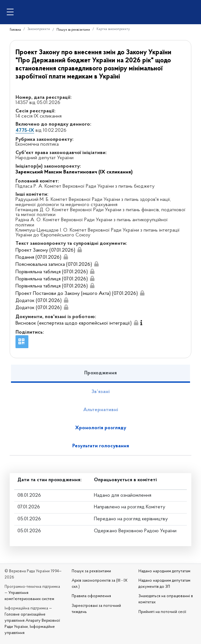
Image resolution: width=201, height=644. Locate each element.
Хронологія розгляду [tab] (101, 428)
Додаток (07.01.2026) (39, 301)
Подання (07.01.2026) (38, 257)
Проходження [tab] (100, 373)
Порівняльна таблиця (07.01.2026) (52, 272)
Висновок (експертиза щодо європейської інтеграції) (74, 323)
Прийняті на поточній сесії (162, 612)
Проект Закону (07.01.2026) (45, 250)
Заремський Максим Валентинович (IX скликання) (74, 172)
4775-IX (25, 130)
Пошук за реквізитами (73, 30)
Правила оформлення (91, 596)
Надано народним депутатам (164, 571)
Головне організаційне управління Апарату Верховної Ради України (32, 621)
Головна (15, 30)
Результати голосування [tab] (101, 446)
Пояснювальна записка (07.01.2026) (54, 265)
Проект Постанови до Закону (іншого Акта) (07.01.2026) (77, 294)
